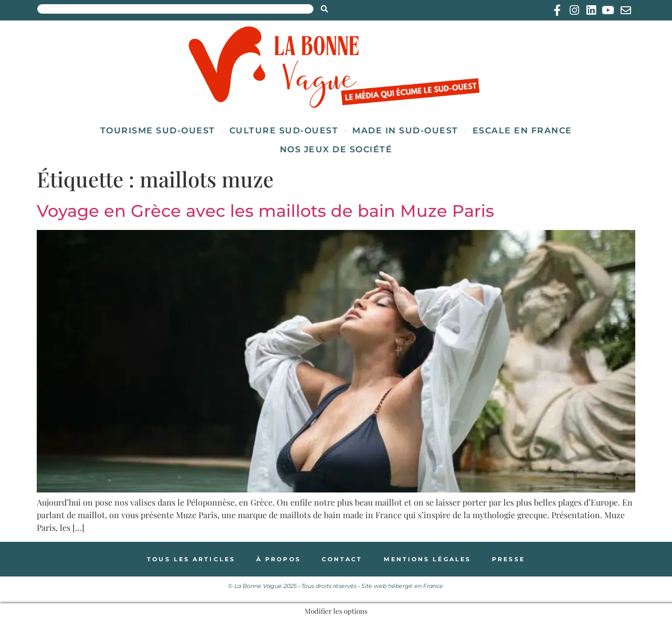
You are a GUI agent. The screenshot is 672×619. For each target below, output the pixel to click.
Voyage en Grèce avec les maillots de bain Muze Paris (265, 211)
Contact (342, 559)
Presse (508, 559)
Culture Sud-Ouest (284, 130)
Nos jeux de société (336, 149)
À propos (279, 559)
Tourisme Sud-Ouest (158, 130)
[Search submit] (324, 9)
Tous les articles (191, 559)
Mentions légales (428, 559)
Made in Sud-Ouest (405, 130)
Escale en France (522, 130)
